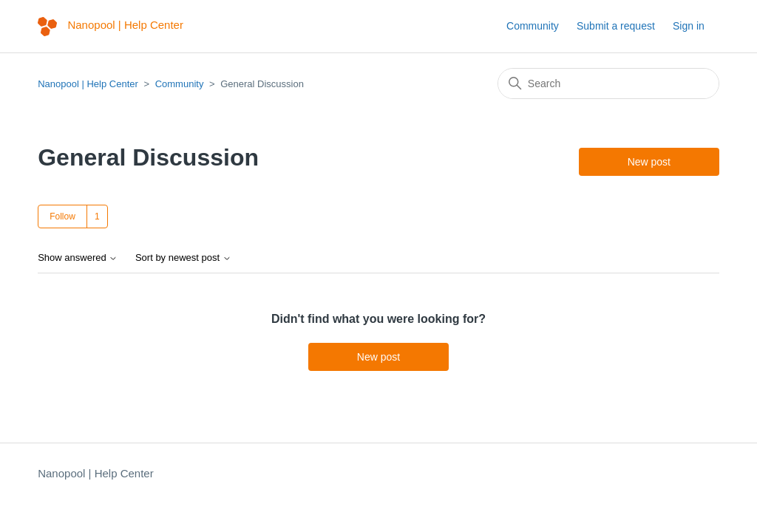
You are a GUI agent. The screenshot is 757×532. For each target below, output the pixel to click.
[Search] (608, 83)
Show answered (78, 258)
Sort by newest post (183, 258)
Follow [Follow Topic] (62, 216)
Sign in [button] (689, 26)
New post (649, 162)
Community (533, 26)
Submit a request (616, 26)
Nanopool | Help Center (88, 84)
